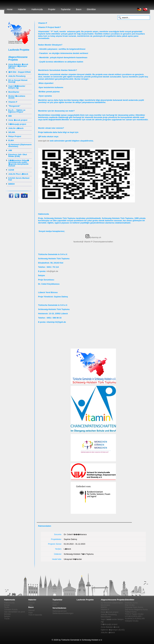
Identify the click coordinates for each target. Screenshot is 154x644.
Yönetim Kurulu (11, 609)
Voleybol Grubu (132, 621)
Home (10, 9)
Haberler (22, 9)
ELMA (11, 140)
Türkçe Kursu (131, 612)
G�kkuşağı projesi (17, 124)
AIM (10, 150)
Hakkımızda (37, 9)
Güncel (31, 603)
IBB (10, 116)
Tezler (7, 607)
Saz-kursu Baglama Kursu (136, 609)
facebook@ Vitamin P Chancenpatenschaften (93, 242)
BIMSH (11, 184)
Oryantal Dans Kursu (134, 607)
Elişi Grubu (130, 605)
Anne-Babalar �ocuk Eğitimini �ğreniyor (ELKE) (18, 66)
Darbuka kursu (131, 603)
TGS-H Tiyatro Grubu (134, 614)
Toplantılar (66, 9)
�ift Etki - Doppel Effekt (19, 72)
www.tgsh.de (44, 141)
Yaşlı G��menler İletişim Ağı (17, 87)
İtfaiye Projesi (15, 136)
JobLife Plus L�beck (18, 174)
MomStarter (14, 92)
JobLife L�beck (16, 128)
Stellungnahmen (60, 611)
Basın (79, 9)
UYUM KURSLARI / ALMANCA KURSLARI (135, 617)
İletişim (7, 616)
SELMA (12, 132)
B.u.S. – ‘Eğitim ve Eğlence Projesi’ (17, 111)
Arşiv (31, 605)
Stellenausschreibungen (63, 613)
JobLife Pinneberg (17, 76)
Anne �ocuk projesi (18, 120)
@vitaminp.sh (93, 237)
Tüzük (7, 619)
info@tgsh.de (52, 271)
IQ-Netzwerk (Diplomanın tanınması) (20, 145)
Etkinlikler (91, 9)
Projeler (52, 9)
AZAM (11, 170)
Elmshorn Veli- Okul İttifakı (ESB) (18, 155)
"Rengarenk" (14, 106)
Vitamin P (13, 102)
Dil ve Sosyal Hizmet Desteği (18, 81)
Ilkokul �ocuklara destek (17, 97)
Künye (7, 605)
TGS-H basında (35, 615)
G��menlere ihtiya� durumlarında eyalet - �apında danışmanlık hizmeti (19, 163)
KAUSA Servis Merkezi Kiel (19, 179)
